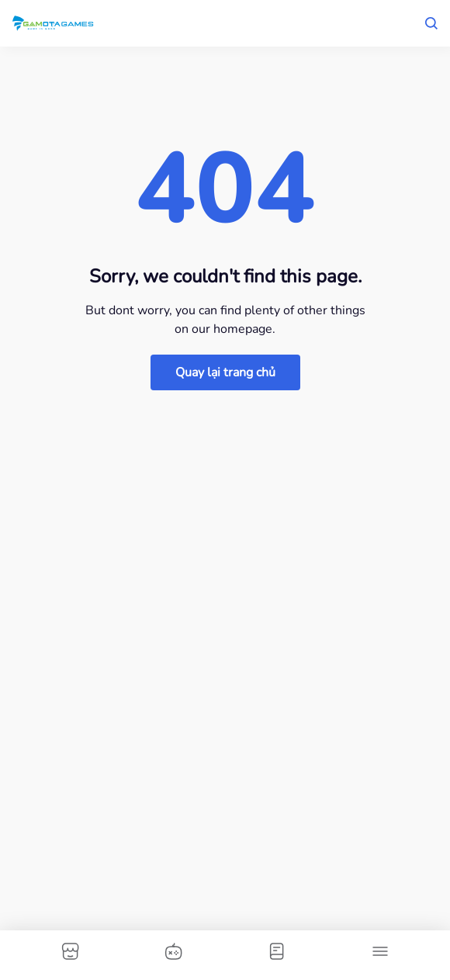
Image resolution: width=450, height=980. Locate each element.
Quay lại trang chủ (225, 372)
